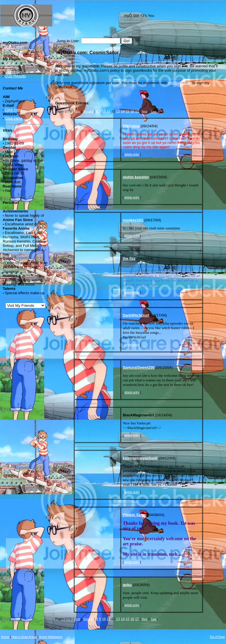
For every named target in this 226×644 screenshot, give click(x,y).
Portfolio (12, 68)
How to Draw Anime (24, 637)
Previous (88, 111)
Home (10, 63)
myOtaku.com (180, 83)
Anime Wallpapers (51, 637)
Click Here (13, 110)
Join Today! (14, 47)
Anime (5, 637)
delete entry (132, 154)
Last (154, 111)
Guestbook (14, 72)
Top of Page (217, 637)
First (77, 111)
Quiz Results (16, 76)
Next (144, 111)
